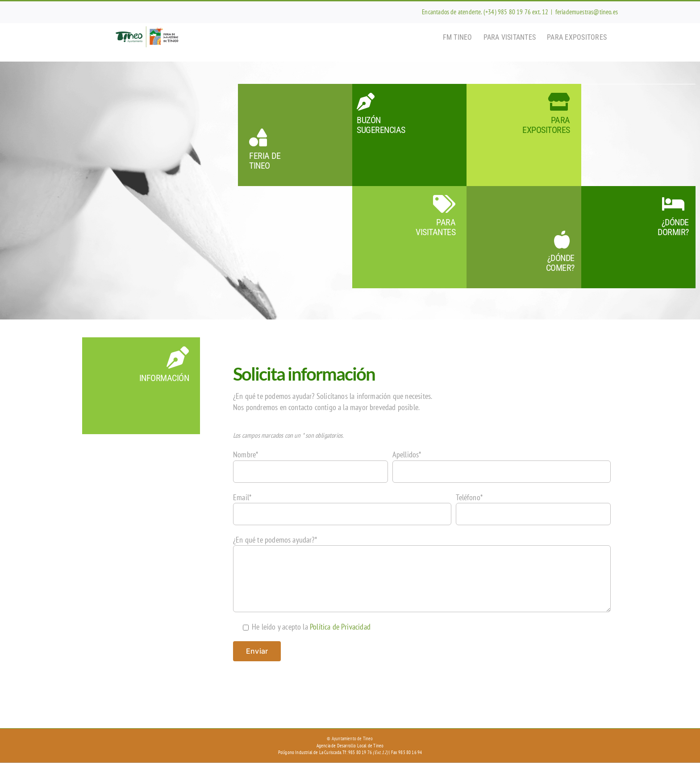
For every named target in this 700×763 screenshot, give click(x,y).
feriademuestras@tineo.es (587, 12)
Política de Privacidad (340, 627)
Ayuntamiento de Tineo (352, 738)
